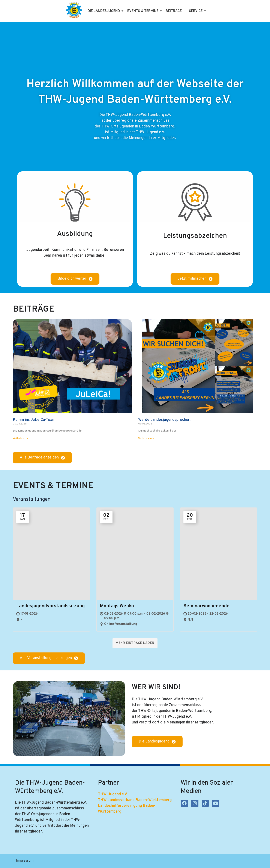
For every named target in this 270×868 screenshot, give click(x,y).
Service (196, 11)
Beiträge (174, 11)
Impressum (25, 861)
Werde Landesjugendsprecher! (164, 420)
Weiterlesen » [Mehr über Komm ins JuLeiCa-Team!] (21, 438)
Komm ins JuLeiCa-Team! (35, 420)
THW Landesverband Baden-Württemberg (135, 800)
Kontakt (107, 861)
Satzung (88, 861)
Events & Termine (144, 11)
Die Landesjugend (105, 11)
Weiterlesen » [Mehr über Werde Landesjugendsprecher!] (146, 438)
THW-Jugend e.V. (113, 794)
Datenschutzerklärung (57, 861)
